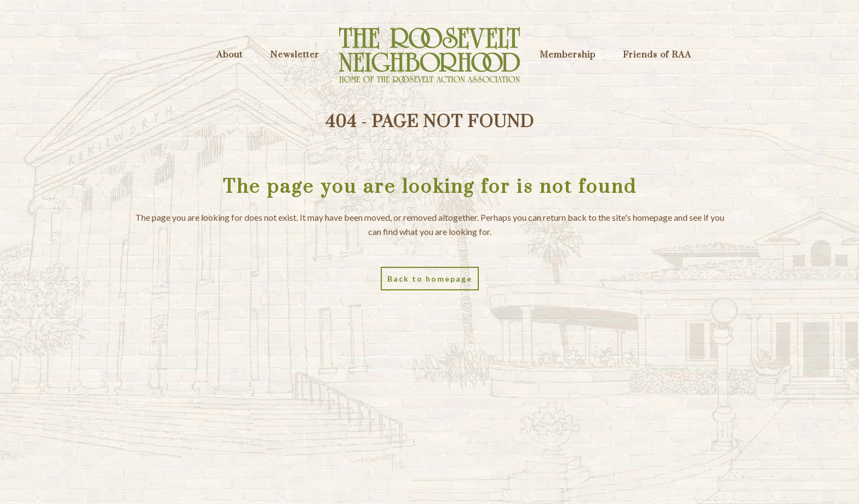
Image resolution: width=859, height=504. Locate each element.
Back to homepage (430, 279)
